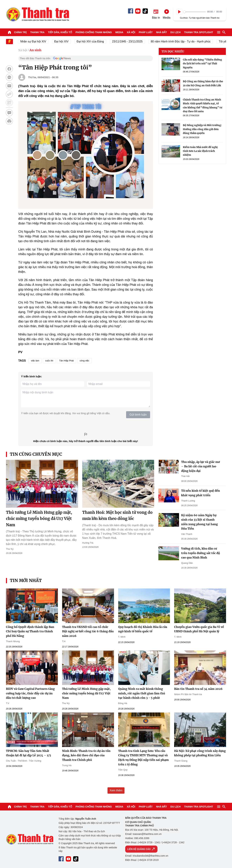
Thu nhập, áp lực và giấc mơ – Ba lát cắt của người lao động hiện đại (201, 466)
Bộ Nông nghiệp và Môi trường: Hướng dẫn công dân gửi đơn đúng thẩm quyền (202, 129)
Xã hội (131, 32)
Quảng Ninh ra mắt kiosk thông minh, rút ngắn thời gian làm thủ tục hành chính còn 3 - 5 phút (142, 693)
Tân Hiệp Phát (66, 361)
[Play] (179, 12)
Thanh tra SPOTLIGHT (199, 32)
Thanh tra (37, 32)
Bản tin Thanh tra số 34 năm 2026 (198, 689)
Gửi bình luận (138, 415)
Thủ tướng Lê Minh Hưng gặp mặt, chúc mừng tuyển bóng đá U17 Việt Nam (39, 519)
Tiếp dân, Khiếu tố (60, 32)
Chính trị (20, 32)
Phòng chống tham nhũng (94, 32)
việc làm (35, 361)
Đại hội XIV (63, 41)
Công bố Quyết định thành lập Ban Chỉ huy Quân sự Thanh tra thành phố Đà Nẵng (30, 631)
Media (119, 32)
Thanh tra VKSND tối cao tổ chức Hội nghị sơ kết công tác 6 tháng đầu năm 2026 (88, 631)
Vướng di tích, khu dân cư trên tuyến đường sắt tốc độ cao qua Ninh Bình (201, 553)
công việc (84, 361)
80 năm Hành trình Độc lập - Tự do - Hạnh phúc (183, 41)
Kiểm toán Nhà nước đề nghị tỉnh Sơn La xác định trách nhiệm (200, 151)
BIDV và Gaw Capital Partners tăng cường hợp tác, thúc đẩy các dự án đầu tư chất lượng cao (30, 693)
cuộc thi (49, 361)
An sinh (35, 50)
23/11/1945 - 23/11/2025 (129, 41)
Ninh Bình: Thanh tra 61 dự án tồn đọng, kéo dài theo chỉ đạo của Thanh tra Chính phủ (86, 755)
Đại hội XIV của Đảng (92, 41)
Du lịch (176, 32)
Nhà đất (162, 32)
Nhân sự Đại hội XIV (35, 41)
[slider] (195, 12)
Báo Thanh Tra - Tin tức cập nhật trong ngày (38, 14)
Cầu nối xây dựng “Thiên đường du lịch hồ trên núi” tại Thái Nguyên (202, 64)
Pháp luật (146, 32)
